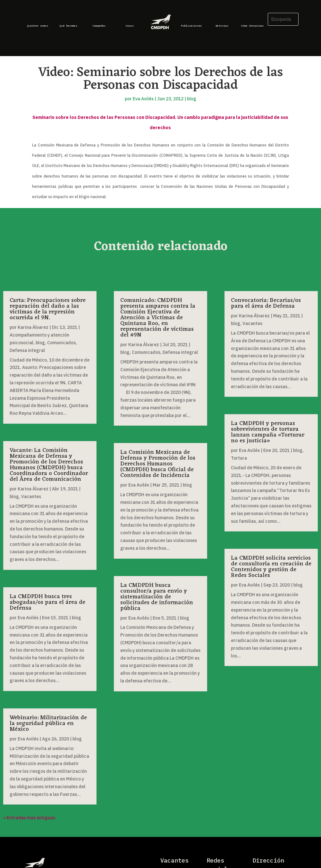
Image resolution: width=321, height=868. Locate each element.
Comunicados (61, 343)
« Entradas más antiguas (29, 818)
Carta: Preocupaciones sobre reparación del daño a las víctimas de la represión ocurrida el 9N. (48, 309)
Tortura (239, 458)
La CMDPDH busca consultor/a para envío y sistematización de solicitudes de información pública (157, 597)
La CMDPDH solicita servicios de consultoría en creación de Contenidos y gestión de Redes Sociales (271, 567)
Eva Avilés (143, 99)
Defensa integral (27, 350)
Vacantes (31, 497)
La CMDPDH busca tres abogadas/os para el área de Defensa (47, 602)
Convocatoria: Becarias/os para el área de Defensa (266, 303)
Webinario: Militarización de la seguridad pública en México (48, 723)
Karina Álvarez (33, 327)
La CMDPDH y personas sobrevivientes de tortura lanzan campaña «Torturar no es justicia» (268, 432)
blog (192, 99)
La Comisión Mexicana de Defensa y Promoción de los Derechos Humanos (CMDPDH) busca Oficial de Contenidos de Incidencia (158, 464)
